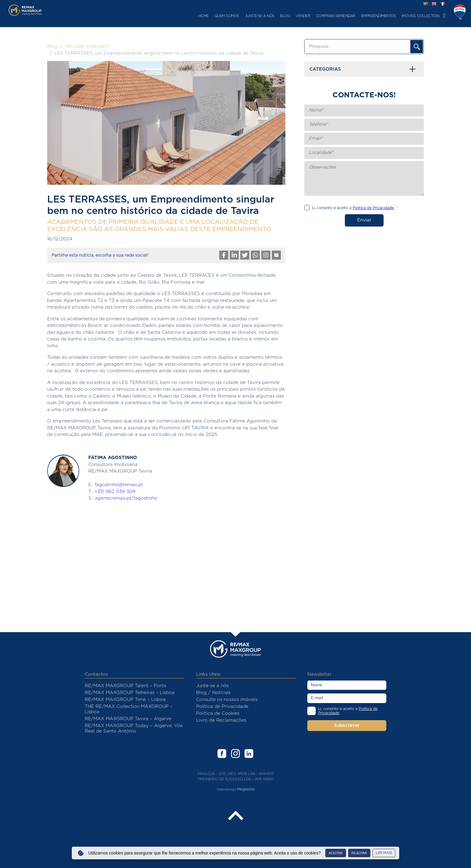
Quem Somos (181, 16)
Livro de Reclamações (221, 720)
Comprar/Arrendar (289, 16)
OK (417, 47)
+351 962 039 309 (115, 492)
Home (157, 16)
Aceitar (336, 853)
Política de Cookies (218, 713)
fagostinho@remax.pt (119, 485)
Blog (239, 16)
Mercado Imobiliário (87, 46)
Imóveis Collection (374, 16)
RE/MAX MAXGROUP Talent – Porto (126, 686)
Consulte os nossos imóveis (227, 700)
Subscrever (347, 725)
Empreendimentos (332, 16)
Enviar (364, 220)
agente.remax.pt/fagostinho (126, 498)
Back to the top (235, 816)
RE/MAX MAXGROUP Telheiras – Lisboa (130, 693)
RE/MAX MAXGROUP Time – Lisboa (125, 700)
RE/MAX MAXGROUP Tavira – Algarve (128, 719)
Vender (257, 16)
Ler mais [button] (384, 853)
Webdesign (226, 789)
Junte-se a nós (213, 16)
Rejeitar (359, 853)
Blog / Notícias (213, 693)
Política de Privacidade (222, 707)
